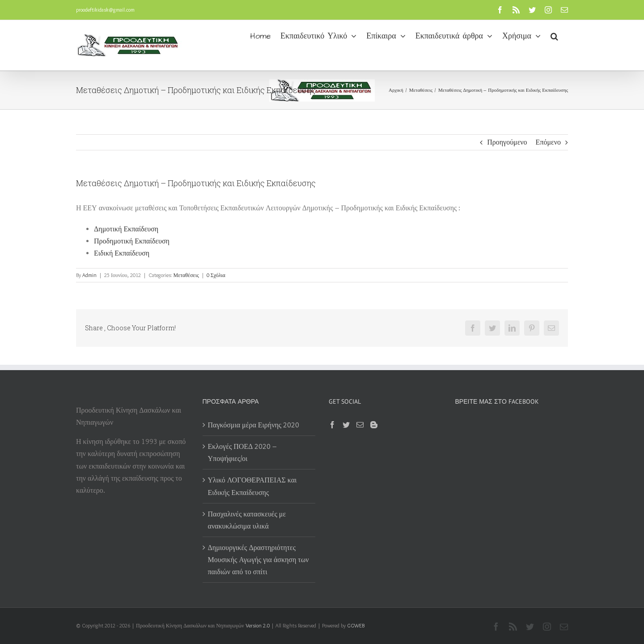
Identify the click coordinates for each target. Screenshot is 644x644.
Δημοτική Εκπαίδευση (126, 229)
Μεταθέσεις (186, 275)
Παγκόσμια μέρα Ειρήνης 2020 (254, 425)
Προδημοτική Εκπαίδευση (132, 241)
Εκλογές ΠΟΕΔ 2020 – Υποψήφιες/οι (243, 452)
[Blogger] (374, 425)
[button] (554, 35)
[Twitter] (346, 425)
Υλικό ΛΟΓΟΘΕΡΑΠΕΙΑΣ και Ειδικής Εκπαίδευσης (252, 486)
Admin (89, 275)
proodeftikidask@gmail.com (105, 10)
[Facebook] (332, 425)
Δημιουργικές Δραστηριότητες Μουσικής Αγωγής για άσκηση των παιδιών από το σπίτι (258, 560)
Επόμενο (548, 142)
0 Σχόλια (216, 275)
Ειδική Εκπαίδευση (122, 253)
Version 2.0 (258, 625)
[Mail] (360, 425)
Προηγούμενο (507, 142)
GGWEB (356, 625)
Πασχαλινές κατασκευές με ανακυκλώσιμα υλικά (247, 520)
